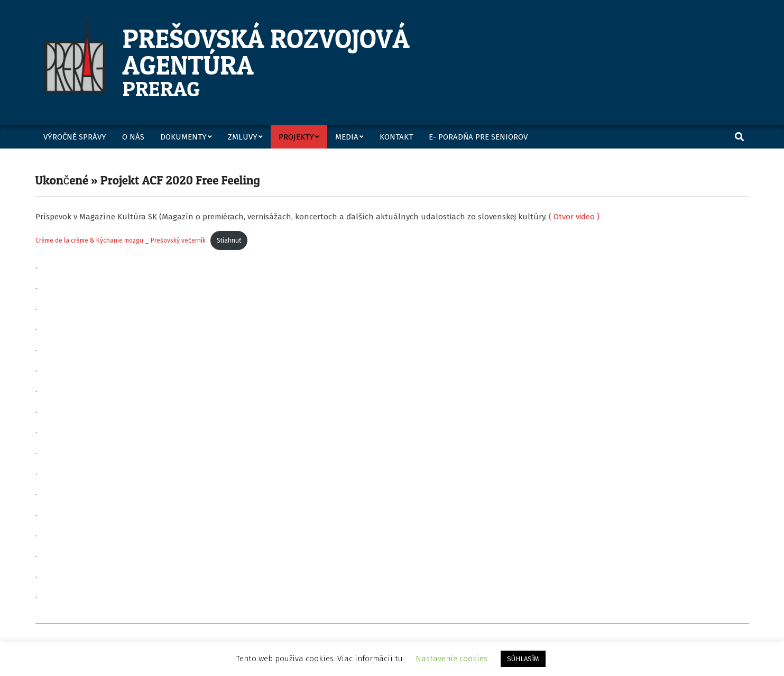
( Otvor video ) (574, 217)
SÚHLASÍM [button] (523, 659)
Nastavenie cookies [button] (451, 659)
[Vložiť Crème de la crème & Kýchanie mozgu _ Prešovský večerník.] (392, 396)
